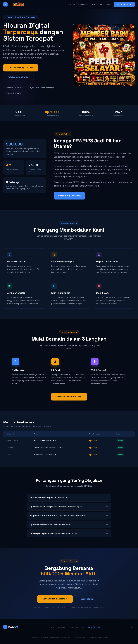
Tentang (71, 4)
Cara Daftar (98, 4)
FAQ (108, 4)
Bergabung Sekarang (69, 196)
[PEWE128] (16, 4)
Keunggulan (83, 4)
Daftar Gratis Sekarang (69, 397)
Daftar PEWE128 (94, 627)
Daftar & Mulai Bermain (55, 599)
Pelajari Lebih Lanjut (18, 77)
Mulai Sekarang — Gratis (21, 68)
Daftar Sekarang (124, 4)
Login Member (88, 599)
